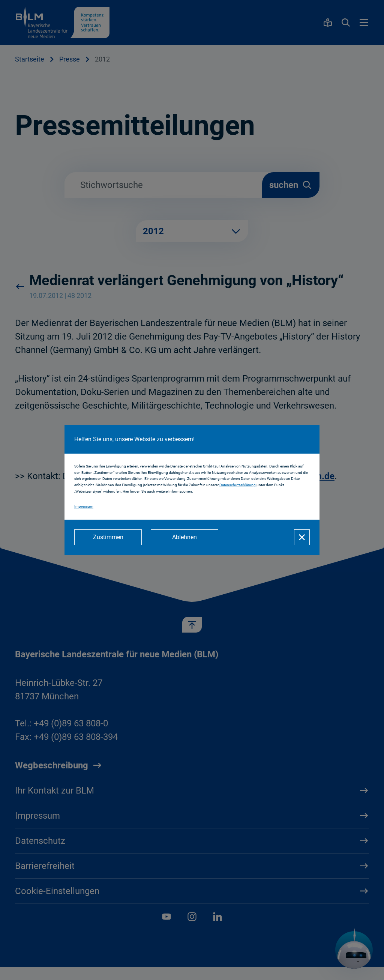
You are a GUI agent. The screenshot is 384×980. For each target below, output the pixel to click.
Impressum (84, 506)
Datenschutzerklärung (238, 485)
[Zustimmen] (108, 537)
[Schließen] (302, 537)
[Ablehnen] (184, 537)
